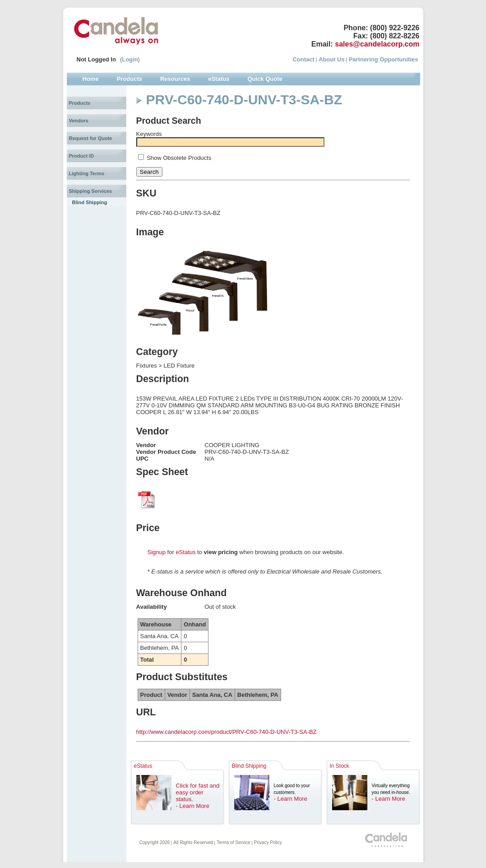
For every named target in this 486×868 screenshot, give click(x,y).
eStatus (185, 552)
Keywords (149, 134)
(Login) (130, 59)
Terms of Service (233, 842)
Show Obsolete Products (179, 158)
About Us (332, 59)
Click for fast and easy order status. (198, 792)
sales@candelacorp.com (377, 44)
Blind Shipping (90, 202)
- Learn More (193, 806)
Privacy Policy (268, 842)
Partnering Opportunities (384, 59)
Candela (116, 31)
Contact (303, 59)
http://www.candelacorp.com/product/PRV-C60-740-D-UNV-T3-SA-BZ (227, 732)
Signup (157, 552)
